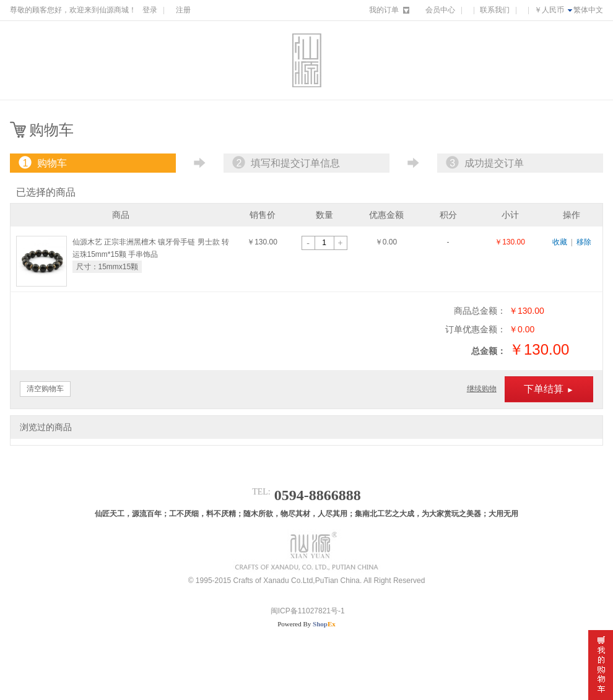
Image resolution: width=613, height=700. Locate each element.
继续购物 (482, 389)
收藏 (560, 242)
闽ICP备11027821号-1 (306, 611)
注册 (183, 10)
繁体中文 (588, 10)
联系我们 (495, 10)
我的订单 (384, 10)
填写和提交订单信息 (285, 163)
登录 (150, 10)
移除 (584, 242)
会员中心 (440, 10)
